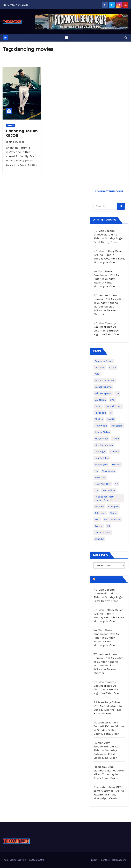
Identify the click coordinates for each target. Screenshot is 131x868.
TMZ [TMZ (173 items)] (97, 519)
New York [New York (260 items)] (100, 477)
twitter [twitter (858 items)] (99, 526)
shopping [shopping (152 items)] (114, 507)
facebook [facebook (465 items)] (100, 413)
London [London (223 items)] (115, 452)
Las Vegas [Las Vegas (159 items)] (100, 452)
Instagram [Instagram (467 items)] (117, 426)
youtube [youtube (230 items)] (99, 539)
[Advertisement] (109, 129)
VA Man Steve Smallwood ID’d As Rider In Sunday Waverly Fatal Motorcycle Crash (106, 279)
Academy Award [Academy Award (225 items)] (104, 361)
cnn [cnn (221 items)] (112, 400)
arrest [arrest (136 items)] (113, 367)
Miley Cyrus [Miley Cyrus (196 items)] (101, 464)
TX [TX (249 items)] (108, 526)
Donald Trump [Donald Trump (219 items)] (114, 406)
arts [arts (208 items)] (97, 374)
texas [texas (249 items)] (113, 513)
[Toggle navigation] (66, 38)
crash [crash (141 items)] (98, 406)
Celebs (10, 125)
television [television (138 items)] (100, 513)
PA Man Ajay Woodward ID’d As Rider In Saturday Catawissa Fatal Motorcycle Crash (106, 750)
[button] (126, 38)
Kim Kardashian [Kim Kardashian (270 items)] (104, 445)
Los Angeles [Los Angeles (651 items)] (102, 458)
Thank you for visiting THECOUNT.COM (23, 860)
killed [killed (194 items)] (116, 439)
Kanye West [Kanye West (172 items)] (101, 439)
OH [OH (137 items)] (96, 490)
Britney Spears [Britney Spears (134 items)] (103, 393)
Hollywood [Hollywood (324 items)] (101, 426)
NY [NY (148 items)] (116, 484)
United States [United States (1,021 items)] (103, 532)
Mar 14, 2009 (17, 142)
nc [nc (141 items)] (96, 471)
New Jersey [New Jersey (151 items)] (108, 471)
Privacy (94, 860)
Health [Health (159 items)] (111, 419)
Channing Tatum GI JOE (22, 133)
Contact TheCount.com (113, 860)
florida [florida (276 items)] (99, 419)
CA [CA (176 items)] (117, 393)
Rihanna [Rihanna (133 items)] (99, 507)
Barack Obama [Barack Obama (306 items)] (103, 387)
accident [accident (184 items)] (100, 367)
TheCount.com (108, 579)
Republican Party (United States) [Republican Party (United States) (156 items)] (104, 498)
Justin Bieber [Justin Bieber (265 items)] (102, 432)
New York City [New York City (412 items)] (103, 484)
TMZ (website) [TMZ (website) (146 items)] (112, 519)
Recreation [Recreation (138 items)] (109, 490)
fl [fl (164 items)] (111, 413)
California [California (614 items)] (100, 400)
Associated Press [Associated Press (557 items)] (105, 380)
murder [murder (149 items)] (116, 464)
